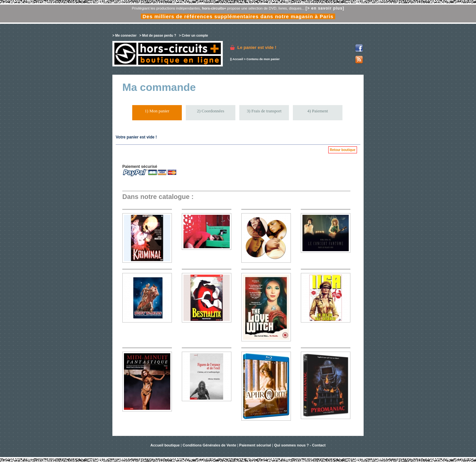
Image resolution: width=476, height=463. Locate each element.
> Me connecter (124, 36)
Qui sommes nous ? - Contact (300, 445)
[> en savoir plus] (325, 8)
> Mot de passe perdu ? (158, 36)
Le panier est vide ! (257, 47)
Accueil (238, 59)
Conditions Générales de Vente (210, 445)
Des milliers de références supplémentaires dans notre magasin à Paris (238, 16)
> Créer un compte (193, 36)
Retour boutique (343, 150)
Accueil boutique (166, 445)
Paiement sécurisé (255, 445)
